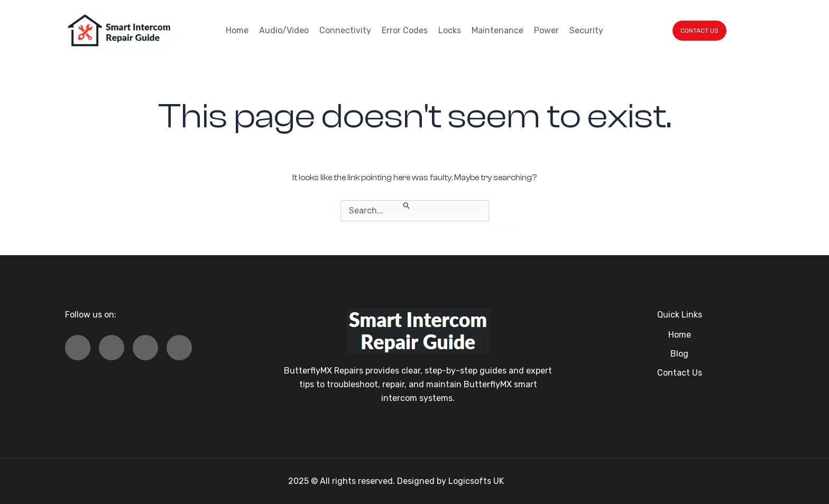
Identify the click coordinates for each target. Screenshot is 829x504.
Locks (450, 30)
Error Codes (405, 30)
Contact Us (680, 373)
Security (586, 30)
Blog (679, 354)
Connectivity (345, 30)
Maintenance (498, 30)
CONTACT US (699, 31)
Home (237, 30)
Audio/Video (284, 30)
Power (546, 30)
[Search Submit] (407, 205)
